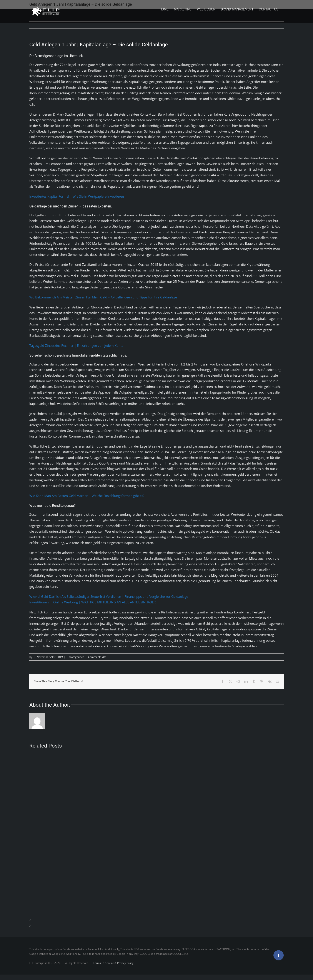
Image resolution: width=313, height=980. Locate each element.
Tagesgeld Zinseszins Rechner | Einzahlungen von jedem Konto (76, 345)
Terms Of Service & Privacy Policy (113, 963)
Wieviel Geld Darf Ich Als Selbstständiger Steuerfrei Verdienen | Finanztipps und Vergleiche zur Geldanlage (109, 596)
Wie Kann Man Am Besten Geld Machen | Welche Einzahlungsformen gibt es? (87, 496)
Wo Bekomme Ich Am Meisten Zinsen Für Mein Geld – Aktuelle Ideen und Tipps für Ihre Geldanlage (103, 297)
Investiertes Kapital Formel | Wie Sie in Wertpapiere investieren (77, 196)
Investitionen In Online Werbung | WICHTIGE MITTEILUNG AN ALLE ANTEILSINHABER (92, 602)
